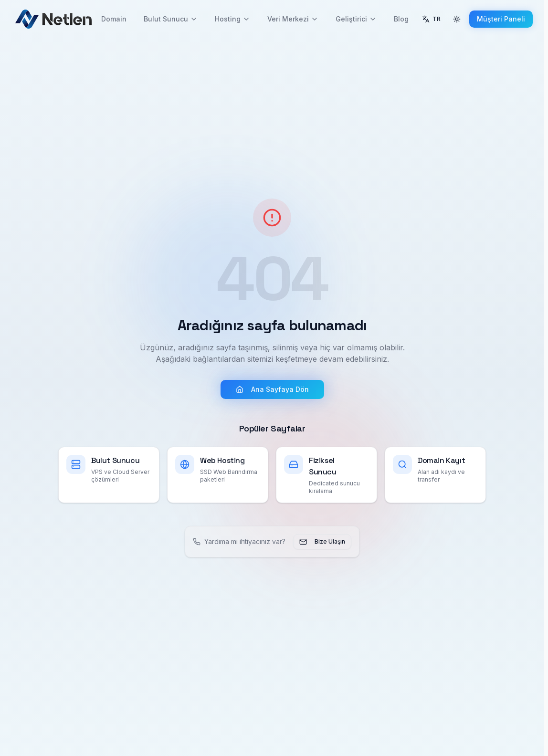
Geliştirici (356, 19)
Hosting (232, 19)
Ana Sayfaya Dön (272, 389)
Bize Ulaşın (322, 542)
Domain (114, 19)
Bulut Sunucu (171, 19)
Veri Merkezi (293, 19)
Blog (401, 19)
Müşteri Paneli (501, 19)
